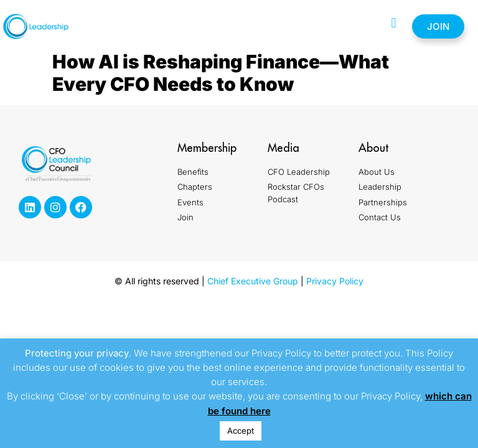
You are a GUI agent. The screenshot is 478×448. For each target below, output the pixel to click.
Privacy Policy (335, 281)
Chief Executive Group (253, 281)
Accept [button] (241, 431)
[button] (394, 23)
